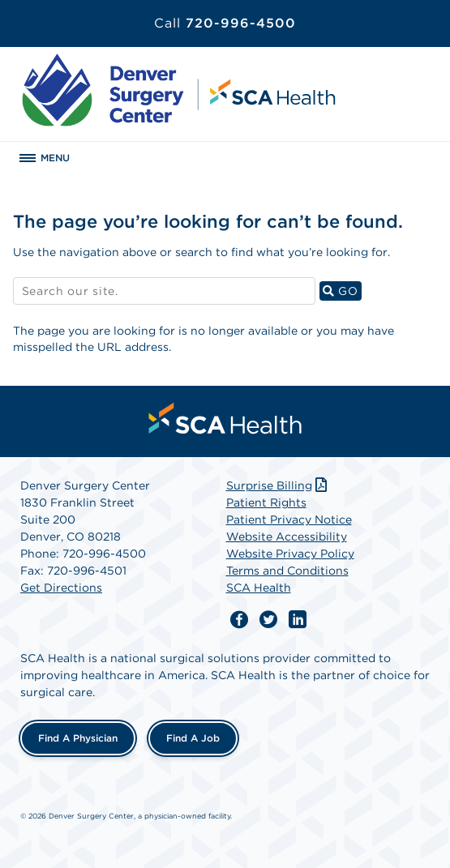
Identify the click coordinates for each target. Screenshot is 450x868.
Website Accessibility (287, 537)
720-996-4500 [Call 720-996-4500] (225, 23)
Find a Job (193, 738)
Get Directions (61, 588)
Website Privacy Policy (290, 554)
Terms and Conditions (287, 571)
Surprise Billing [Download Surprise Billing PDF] (279, 485)
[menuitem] (225, 418)
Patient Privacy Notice (289, 520)
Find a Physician (78, 738)
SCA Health (259, 588)
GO (342, 291)
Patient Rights (266, 502)
